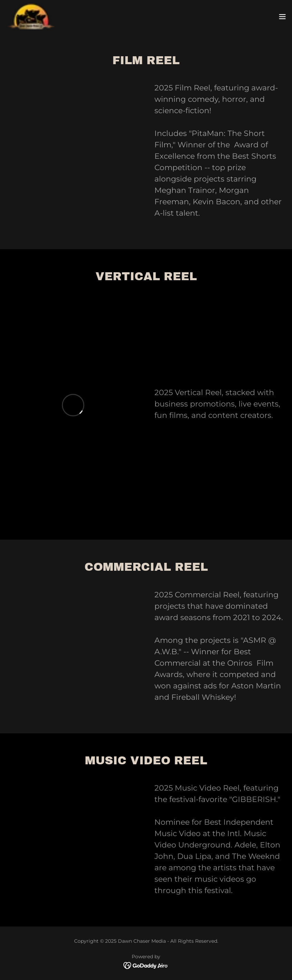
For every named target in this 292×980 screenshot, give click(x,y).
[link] (31, 17)
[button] (282, 17)
